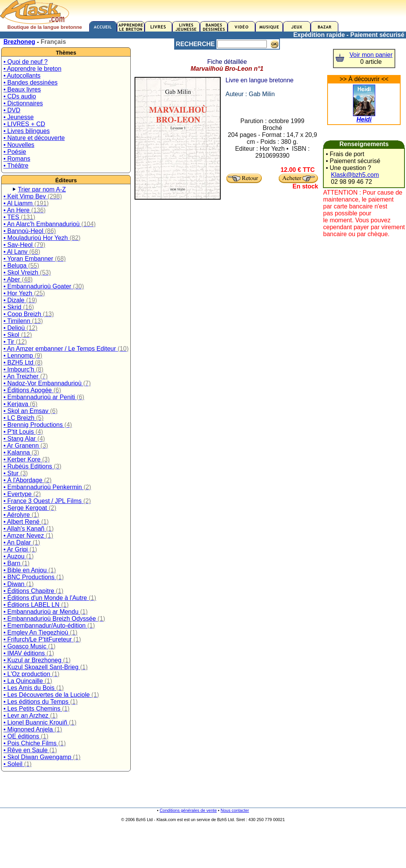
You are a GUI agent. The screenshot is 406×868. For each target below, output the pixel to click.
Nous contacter (235, 810)
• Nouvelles (19, 145)
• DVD (12, 110)
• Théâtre (16, 166)
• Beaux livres (22, 89)
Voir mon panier (371, 55)
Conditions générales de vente (188, 810)
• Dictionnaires (23, 103)
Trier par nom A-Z (42, 189)
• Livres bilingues (27, 131)
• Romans (17, 159)
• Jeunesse (19, 117)
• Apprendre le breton (32, 69)
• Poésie (15, 152)
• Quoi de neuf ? (26, 62)
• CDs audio (20, 96)
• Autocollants (22, 76)
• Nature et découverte (34, 138)
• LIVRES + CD (24, 124)
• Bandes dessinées (31, 82)
